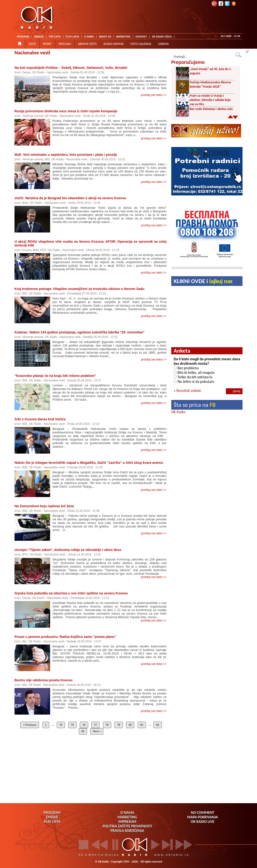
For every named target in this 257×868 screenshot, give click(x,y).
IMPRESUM (127, 822)
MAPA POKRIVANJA (202, 817)
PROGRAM (23, 37)
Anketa (182, 351)
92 (83, 731)
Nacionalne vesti (32, 53)
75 (72, 725)
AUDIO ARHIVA (114, 44)
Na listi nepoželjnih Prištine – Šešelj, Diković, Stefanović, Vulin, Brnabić (71, 68)
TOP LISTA (55, 37)
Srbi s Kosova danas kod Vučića (40, 419)
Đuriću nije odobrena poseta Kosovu (43, 680)
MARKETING (123, 37)
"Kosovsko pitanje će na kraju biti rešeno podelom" (55, 376)
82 (157, 725)
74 (61, 725)
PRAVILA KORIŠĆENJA (127, 831)
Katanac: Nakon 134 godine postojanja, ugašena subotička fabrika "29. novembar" (80, 332)
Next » (97, 731)
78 (107, 725)
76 (84, 725)
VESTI (32, 44)
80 (130, 725)
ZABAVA (163, 44)
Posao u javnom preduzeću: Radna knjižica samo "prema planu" (65, 637)
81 (142, 725)
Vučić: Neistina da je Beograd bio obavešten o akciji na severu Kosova (70, 198)
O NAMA (89, 37)
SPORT (47, 44)
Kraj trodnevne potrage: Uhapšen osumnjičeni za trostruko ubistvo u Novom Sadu (79, 289)
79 (119, 725)
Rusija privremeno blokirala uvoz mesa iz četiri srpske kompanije (66, 111)
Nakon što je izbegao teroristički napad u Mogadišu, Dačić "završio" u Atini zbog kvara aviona (89, 463)
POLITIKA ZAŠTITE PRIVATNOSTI (127, 826)
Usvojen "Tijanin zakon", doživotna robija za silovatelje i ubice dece (68, 550)
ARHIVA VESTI (87, 44)
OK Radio (178, 412)
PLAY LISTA (73, 37)
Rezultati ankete (189, 391)
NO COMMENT (203, 813)
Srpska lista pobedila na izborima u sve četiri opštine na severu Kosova (71, 593)
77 (95, 725)
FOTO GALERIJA (141, 44)
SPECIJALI (65, 44)
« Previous (30, 725)
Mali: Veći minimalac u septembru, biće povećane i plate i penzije (66, 155)
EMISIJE (39, 37)
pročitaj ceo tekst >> (154, 95)
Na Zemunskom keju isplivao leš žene (44, 506)
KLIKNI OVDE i (203, 281)
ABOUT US (105, 37)
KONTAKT (141, 37)
